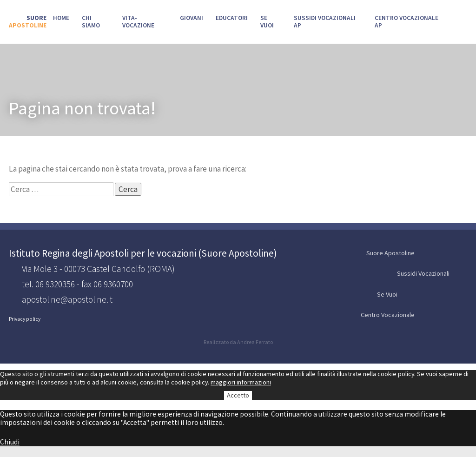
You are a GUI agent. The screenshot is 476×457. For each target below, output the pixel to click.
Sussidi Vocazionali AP (325, 22)
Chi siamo (91, 22)
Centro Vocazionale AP (407, 22)
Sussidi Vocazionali (431, 274)
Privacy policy (25, 319)
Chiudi (10, 442)
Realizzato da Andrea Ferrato (238, 342)
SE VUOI (267, 22)
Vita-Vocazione (138, 22)
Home (61, 18)
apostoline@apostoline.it (67, 299)
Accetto (238, 395)
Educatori (232, 18)
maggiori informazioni (241, 382)
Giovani (192, 18)
